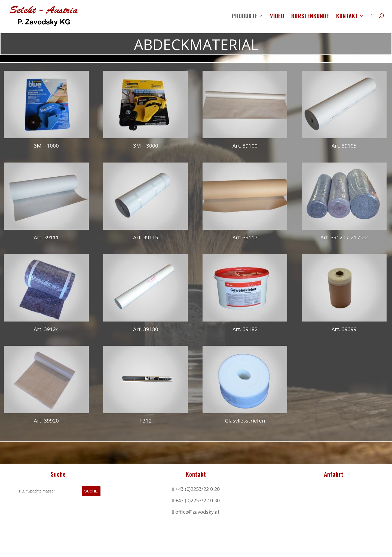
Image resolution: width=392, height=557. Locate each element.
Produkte (245, 17)
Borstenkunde (310, 17)
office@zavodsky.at (197, 501)
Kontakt (347, 17)
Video (277, 17)
